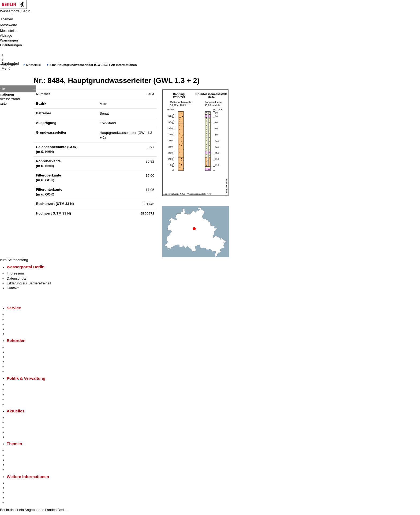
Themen (7, 19)
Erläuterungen (11, 45)
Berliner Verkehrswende (25, 455)
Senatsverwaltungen (22, 352)
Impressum (15, 273)
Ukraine (13, 432)
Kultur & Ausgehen (21, 483)
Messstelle (33, 65)
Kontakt (13, 288)
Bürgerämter (16, 362)
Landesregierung (20, 385)
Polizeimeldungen (20, 422)
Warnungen (9, 40)
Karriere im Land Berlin (25, 390)
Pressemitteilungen (22, 418)
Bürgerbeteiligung (20, 395)
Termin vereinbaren (22, 319)
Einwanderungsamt (22, 371)
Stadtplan (14, 503)
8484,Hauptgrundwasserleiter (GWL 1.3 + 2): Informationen (93, 65)
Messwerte (9, 25)
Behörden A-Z (17, 347)
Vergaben (14, 404)
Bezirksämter (17, 357)
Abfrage (6, 35)
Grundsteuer (16, 470)
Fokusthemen (17, 450)
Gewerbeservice (19, 334)
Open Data (15, 399)
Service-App (16, 315)
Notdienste (15, 329)
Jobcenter (14, 366)
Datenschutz (16, 278)
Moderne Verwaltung (23, 460)
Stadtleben (15, 498)
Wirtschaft (14, 493)
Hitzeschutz (16, 437)
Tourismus (15, 488)
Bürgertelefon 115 (20, 324)
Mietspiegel (16, 465)
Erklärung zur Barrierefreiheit (29, 283)
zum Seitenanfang (14, 260)
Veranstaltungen (19, 427)
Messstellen (9, 31)
